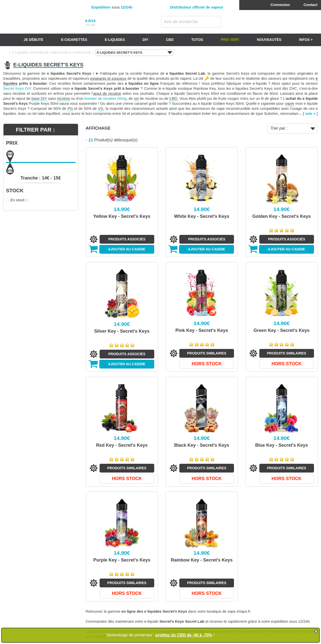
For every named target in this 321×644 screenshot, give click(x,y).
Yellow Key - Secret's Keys (122, 216)
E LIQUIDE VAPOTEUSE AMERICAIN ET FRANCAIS (52, 53)
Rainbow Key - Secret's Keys (202, 560)
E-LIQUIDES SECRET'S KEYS (134, 53)
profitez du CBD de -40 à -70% (184, 635)
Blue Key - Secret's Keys (282, 445)
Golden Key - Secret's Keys (282, 216)
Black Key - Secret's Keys (202, 445)
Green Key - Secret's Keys (282, 330)
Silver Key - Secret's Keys (122, 331)
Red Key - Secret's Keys (122, 445)
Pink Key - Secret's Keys (202, 330)
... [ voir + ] (308, 113)
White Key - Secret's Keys (202, 216)
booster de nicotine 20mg (105, 98)
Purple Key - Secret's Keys (122, 560)
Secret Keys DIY (17, 88)
